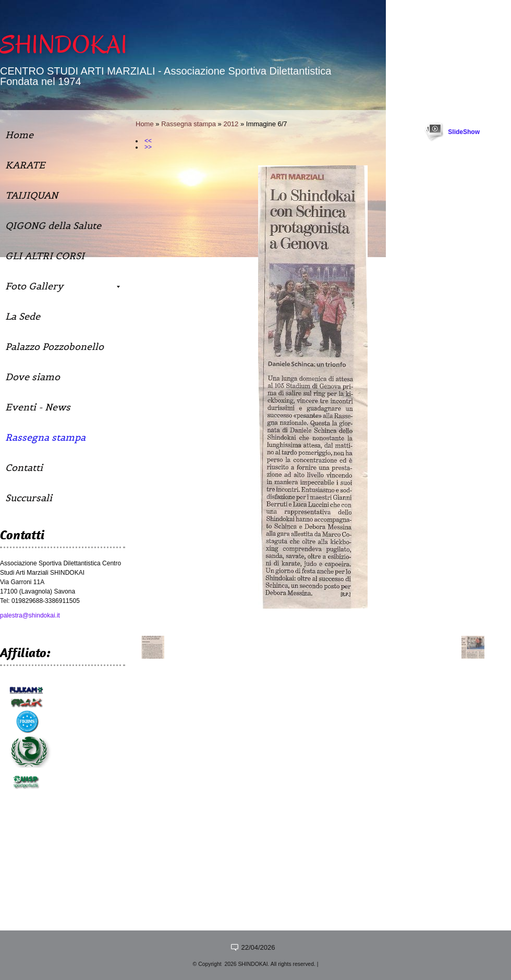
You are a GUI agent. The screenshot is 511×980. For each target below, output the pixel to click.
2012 (231, 124)
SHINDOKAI (64, 45)
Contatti (24, 468)
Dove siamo (33, 377)
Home (145, 124)
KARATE (25, 165)
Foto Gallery (63, 286)
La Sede (23, 316)
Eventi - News (38, 407)
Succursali (29, 498)
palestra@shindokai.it (30, 615)
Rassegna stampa (188, 124)
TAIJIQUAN (32, 195)
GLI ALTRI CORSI (45, 256)
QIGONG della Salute (53, 226)
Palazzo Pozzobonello (54, 347)
